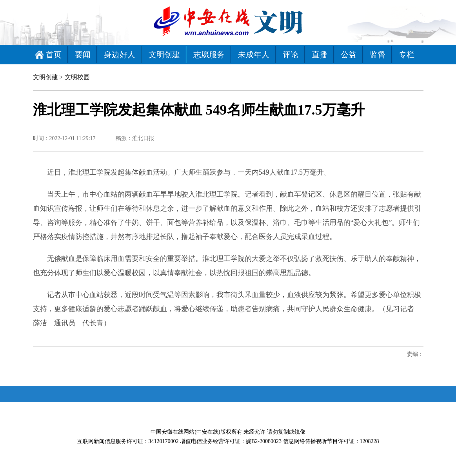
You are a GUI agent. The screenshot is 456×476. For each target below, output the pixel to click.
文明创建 (164, 55)
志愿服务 (209, 55)
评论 (291, 55)
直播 (320, 55)
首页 (54, 55)
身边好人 (120, 55)
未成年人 (254, 55)
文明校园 (77, 77)
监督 (378, 55)
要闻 (83, 55)
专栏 (407, 55)
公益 (349, 55)
